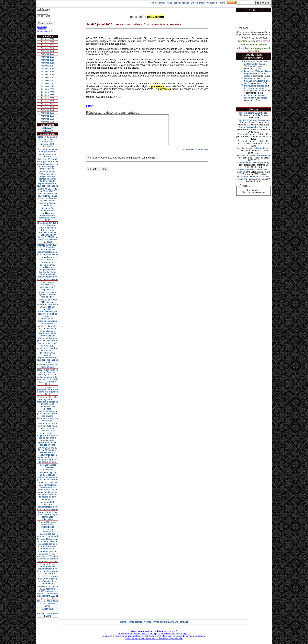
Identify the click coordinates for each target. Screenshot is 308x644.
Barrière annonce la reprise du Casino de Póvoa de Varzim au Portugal (257, 64)
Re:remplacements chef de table (254, 134)
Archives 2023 (48, 48)
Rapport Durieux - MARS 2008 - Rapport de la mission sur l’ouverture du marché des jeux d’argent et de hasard (48, 529)
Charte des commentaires (196, 155)
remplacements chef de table (251, 148)
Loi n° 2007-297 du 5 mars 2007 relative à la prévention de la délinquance (48, 580)
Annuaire (211, 3)
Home (153, 3)
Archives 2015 (48, 72)
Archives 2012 (48, 80)
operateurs (244, 41)
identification (247, 45)
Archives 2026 (48, 39)
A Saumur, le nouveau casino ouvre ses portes (256, 97)
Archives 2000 (48, 116)
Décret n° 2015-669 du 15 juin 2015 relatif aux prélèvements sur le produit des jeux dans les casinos (47, 164)
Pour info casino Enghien (251, 127)
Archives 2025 (48, 42)
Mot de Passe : (44, 16)
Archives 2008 (48, 92)
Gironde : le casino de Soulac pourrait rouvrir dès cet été (257, 81)
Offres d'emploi (198, 3)
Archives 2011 (48, 83)
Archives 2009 (48, 89)
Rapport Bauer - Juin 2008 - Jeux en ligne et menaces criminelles (48, 516)
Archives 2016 (48, 69)
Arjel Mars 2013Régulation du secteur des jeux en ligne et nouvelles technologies (47, 292)
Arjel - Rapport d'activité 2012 (48, 283)
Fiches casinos (173, 3)
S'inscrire (95, 164)
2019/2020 (48, 131)
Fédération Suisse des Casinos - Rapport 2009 (48, 467)
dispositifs (261, 45)
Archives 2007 (48, 95)
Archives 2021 (48, 54)
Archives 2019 (48, 60)
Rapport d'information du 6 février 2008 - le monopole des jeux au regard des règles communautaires (48, 544)
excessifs (255, 41)
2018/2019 (48, 128)
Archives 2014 (48, 75)
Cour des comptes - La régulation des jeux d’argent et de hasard (48, 153)
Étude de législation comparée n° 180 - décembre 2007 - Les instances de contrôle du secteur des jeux (48, 556)
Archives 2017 (48, 66)
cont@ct (221, 3)
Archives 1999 (48, 119)
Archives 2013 (48, 77)
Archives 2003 (48, 107)
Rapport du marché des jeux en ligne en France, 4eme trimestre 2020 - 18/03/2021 (48, 142)
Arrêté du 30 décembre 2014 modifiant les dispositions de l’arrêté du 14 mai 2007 (48, 214)
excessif (265, 41)
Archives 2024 (48, 45)
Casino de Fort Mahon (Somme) (253, 162)
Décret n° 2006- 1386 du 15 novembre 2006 (48, 603)
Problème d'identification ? (44, 30)
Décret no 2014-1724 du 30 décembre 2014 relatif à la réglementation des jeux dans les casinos (48, 250)
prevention (253, 51)
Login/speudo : (44, 9)
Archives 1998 (48, 122)
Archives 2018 (48, 63)
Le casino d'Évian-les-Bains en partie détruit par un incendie (257, 74)
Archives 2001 (48, 113)
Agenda (185, 3)
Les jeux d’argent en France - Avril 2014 (47, 258)
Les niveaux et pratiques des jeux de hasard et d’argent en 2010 (48, 391)
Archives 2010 (48, 86)
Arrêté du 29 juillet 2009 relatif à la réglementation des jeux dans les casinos (48, 476)
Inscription (42, 26)
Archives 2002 (48, 110)
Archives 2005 (48, 101)
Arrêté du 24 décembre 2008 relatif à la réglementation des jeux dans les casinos (48, 504)
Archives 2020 (48, 57)
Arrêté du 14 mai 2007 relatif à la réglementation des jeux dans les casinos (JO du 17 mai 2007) (48, 569)
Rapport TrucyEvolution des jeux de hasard (48, 612)
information (243, 48)
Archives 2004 (48, 104)
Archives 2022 (48, 51)
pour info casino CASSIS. (251, 113)
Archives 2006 (48, 98)
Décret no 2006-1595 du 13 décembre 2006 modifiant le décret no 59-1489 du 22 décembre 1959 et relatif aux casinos (48, 592)
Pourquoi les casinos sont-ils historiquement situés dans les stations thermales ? (257, 89)
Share (90, 106)
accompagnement (260, 48)
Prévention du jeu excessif (254, 38)
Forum (161, 3)
